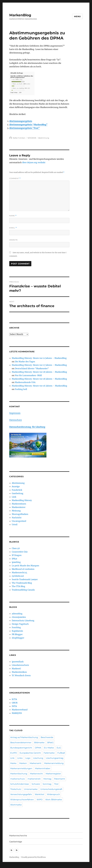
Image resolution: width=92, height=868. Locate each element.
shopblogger (18, 638)
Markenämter (19, 507)
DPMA (38, 748)
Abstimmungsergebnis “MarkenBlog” (28, 125)
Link (14, 497)
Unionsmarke (31, 789)
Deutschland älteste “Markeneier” (32, 368)
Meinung (16, 511)
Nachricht (17, 518)
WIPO (40, 800)
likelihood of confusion (23, 569)
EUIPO (14, 753)
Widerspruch (53, 794)
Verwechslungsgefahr (21, 794)
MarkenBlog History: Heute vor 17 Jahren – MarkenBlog (39, 365)
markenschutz (18, 779)
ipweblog (16, 562)
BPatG (50, 743)
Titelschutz (16, 789)
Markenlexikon (19, 672)
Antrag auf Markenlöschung (24, 737)
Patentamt (60, 779)
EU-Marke (49, 748)
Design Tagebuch (20, 624)
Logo (28, 758)
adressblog (17, 614)
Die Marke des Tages (25, 362)
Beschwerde (47, 737)
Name (13, 216)
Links (20, 758)
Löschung (38, 758)
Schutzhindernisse (20, 784)
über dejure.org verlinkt (34, 162)
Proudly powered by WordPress (34, 857)
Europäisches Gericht (30, 753)
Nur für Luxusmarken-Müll (28, 375)
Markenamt (36, 763)
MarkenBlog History (22, 500)
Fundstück (17, 490)
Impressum (15, 413)
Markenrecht (36, 774)
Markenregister (53, 774)
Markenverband (20, 710)
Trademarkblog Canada (23, 590)
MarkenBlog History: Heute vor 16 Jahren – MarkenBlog (39, 386)
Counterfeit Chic (20, 552)
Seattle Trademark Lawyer (25, 579)
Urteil (15, 524)
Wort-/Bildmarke (54, 800)
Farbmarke (49, 753)
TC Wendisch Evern (21, 675)
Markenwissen (19, 504)
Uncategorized (19, 521)
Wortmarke (16, 805)
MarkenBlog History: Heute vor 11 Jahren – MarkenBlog (39, 358)
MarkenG (16, 669)
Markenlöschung (19, 774)
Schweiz (36, 784)
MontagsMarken (20, 514)
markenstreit (34, 779)
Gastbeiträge (16, 842)
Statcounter (6, 866)
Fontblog (16, 627)
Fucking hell (21, 389)
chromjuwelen (19, 617)
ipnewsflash (18, 662)
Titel (56, 784)
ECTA (14, 699)
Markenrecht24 (19, 572)
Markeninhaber (43, 768)
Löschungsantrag (55, 758)
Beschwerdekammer (21, 743)
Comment (15, 178)
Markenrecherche (18, 836)
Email (13, 228)
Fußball (61, 753)
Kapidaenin (17, 631)
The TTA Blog (18, 586)
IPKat (14, 559)
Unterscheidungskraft (51, 789)
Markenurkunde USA (25, 382)
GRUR (15, 703)
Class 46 (16, 548)
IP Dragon (17, 555)
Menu (77, 16)
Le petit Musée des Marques (25, 566)
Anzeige (16, 486)
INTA (14, 706)
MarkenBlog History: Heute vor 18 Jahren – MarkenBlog (39, 372)
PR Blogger (17, 634)
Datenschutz (16, 420)
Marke (13, 763)
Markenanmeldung (54, 763)
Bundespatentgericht (21, 748)
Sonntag (47, 784)
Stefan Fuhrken (19, 138)
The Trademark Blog (22, 583)
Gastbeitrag (18, 493)
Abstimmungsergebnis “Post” (25, 128)
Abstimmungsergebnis (21, 121)
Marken (23, 763)
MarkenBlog (20, 15)
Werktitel (39, 794)
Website (13, 240)
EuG (59, 748)
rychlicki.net (18, 576)
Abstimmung (44, 138)
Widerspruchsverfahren (22, 800)
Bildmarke (39, 743)
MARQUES (17, 713)
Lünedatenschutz (20, 665)
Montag (47, 779)
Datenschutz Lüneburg (23, 621)
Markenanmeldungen (21, 768)
